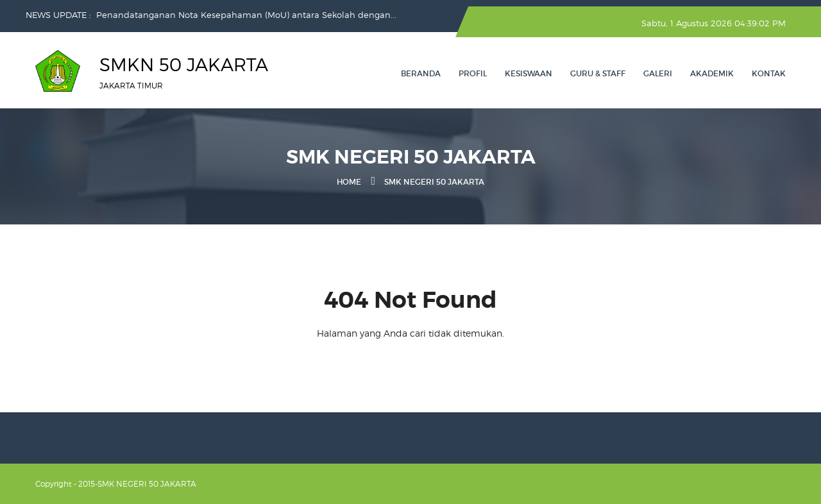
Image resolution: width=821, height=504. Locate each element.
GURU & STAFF (598, 73)
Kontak (769, 73)
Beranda (421, 73)
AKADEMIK (712, 73)
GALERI (658, 73)
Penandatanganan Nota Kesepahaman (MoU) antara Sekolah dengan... (246, 15)
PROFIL (473, 73)
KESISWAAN (529, 73)
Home (349, 182)
